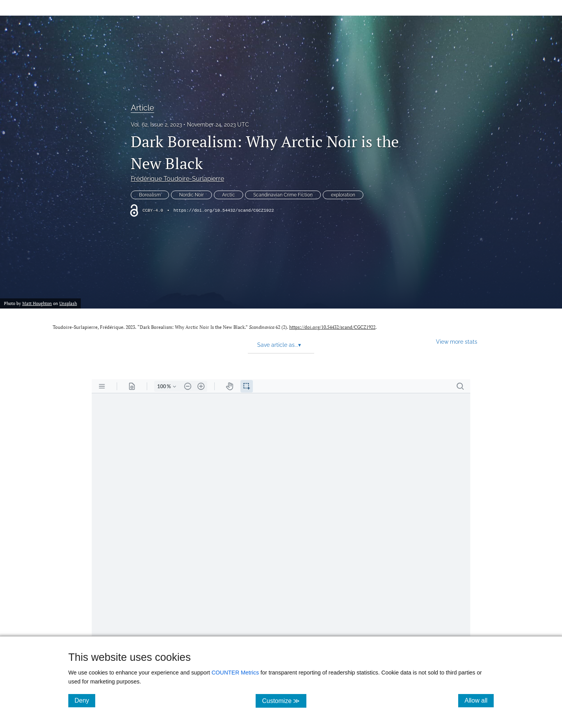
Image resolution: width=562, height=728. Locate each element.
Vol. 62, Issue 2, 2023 (156, 125)
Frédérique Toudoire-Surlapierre (177, 179)
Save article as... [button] (279, 345)
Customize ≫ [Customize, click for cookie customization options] (284, 700)
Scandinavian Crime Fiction (283, 195)
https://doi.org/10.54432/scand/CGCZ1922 (223, 211)
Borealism (150, 195)
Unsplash (68, 303)
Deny (85, 700)
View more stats (457, 342)
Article (142, 108)
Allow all (479, 700)
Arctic (229, 195)
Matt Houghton (37, 303)
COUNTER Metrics (235, 673)
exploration (343, 195)
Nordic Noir (191, 195)
